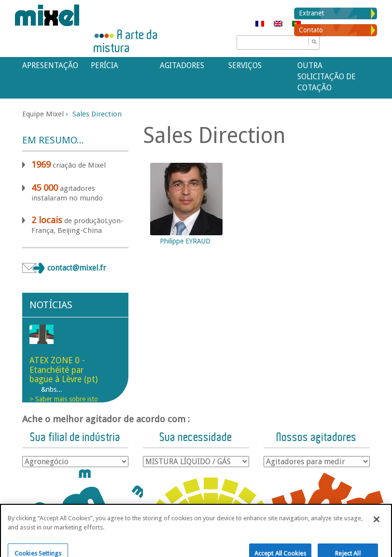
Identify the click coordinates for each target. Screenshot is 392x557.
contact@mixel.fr (77, 268)
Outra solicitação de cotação (327, 77)
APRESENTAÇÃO (50, 65)
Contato (311, 30)
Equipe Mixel (43, 114)
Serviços (245, 65)
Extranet (311, 13)
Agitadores (182, 65)
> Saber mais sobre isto (64, 399)
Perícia (105, 65)
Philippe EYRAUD (185, 241)
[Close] (377, 530)
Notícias (51, 305)
